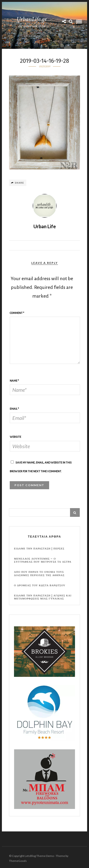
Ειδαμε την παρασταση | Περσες (39, 549)
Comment (17, 313)
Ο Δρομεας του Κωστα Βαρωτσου (40, 585)
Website (15, 437)
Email (14, 409)
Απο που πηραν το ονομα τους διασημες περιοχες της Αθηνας (39, 573)
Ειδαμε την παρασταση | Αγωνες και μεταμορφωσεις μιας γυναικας (43, 597)
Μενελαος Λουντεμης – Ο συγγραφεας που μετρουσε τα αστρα (43, 560)
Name (14, 381)
